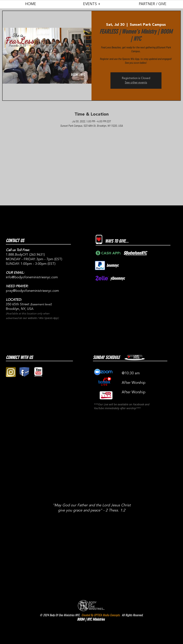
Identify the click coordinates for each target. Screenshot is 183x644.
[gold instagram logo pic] (11, 372)
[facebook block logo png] (25, 372)
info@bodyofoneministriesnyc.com (32, 277)
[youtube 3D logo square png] (38, 372)
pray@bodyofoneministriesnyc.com (32, 291)
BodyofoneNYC (136, 253)
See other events (136, 83)
